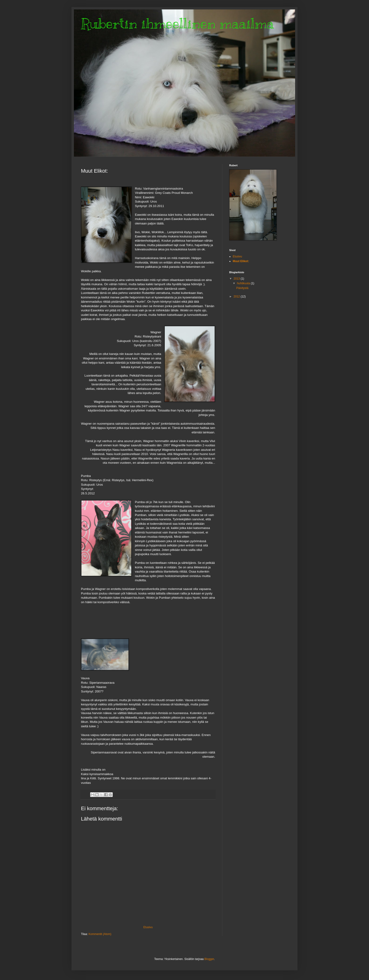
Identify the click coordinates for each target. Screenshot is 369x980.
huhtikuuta (244, 283)
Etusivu (148, 927)
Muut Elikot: (241, 261)
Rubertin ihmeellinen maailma (177, 24)
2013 (237, 279)
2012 (237, 297)
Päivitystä (242, 288)
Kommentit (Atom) (100, 934)
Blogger (209, 959)
